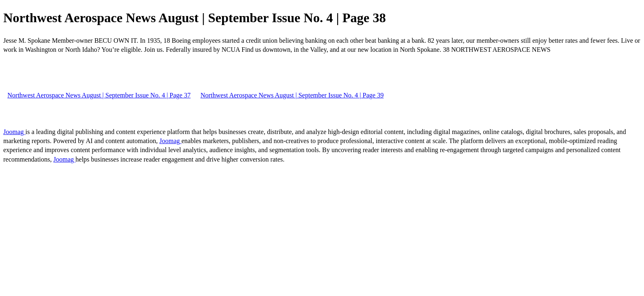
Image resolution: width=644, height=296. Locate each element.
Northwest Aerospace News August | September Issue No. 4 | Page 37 (99, 95)
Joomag (14, 132)
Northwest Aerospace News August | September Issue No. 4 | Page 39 (292, 95)
